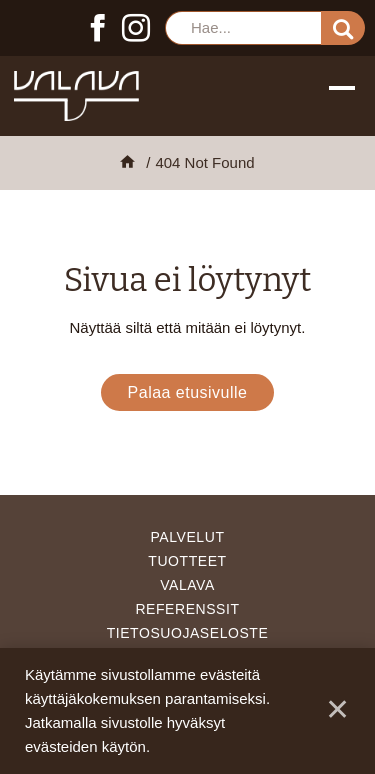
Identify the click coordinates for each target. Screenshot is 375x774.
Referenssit (187, 609)
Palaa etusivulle (188, 392)
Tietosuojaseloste (188, 633)
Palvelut (188, 537)
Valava (187, 585)
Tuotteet (187, 561)
